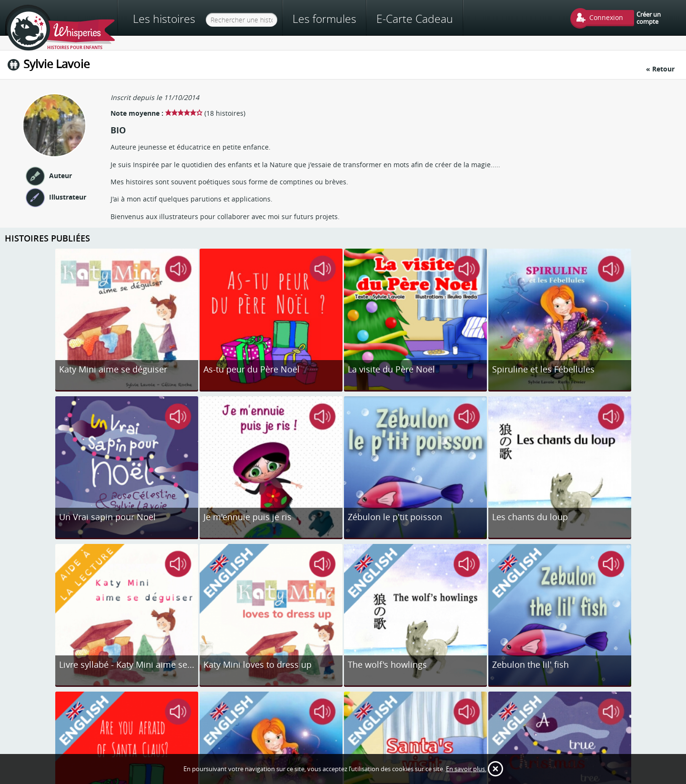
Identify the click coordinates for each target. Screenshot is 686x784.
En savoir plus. (466, 769)
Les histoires (164, 19)
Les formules (324, 19)
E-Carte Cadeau (415, 19)
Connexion (606, 17)
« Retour (660, 69)
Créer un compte (649, 18)
